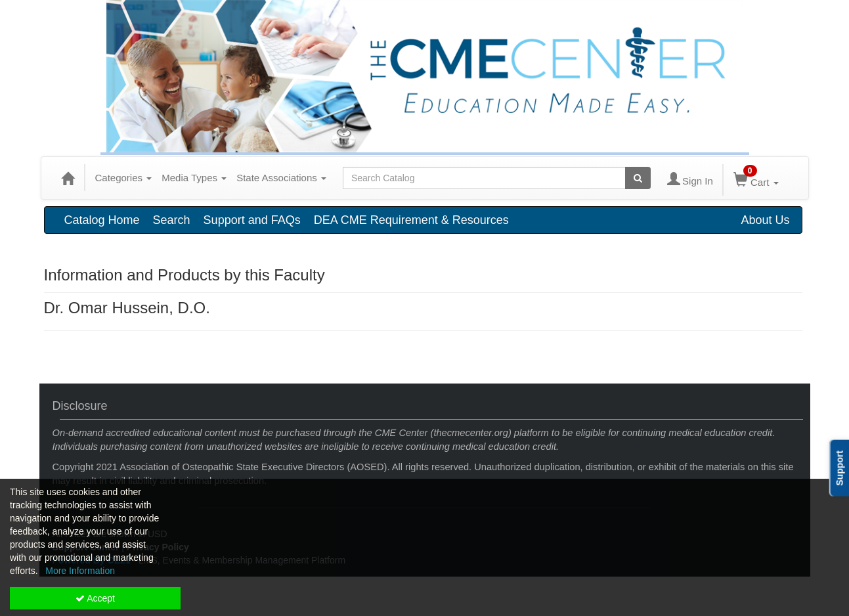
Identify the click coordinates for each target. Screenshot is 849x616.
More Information (80, 571)
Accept (95, 598)
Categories (124, 178)
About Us (765, 220)
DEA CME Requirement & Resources (411, 220)
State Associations (281, 178)
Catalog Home (102, 220)
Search (172, 220)
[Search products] (638, 178)
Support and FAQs (252, 220)
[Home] (68, 178)
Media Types (194, 178)
